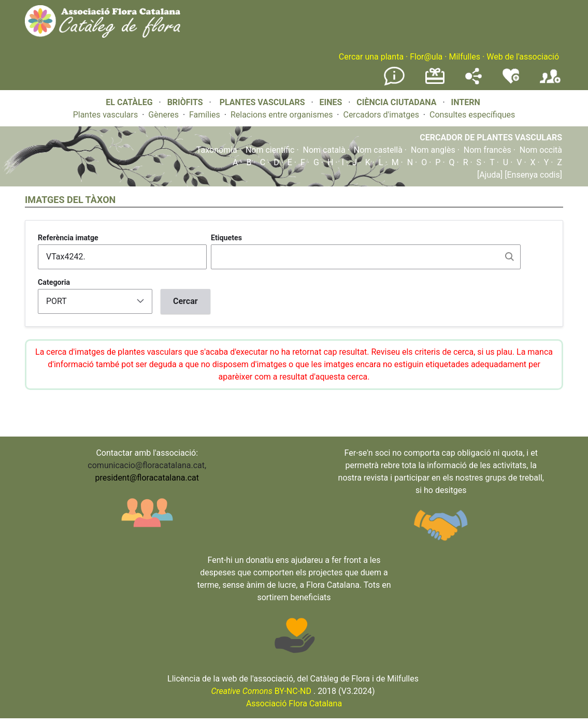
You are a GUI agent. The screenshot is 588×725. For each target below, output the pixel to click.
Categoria (54, 282)
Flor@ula (426, 57)
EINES (331, 102)
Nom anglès (433, 150)
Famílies (205, 115)
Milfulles (464, 57)
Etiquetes (226, 238)
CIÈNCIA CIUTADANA (396, 102)
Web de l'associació (523, 57)
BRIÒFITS (186, 102)
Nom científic (270, 150)
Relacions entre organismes (282, 115)
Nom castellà (378, 150)
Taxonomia (217, 150)
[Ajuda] (490, 175)
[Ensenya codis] (532, 175)
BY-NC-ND (261, 691)
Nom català (324, 150)
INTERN (465, 102)
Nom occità (541, 150)
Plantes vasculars (106, 115)
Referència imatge (68, 238)
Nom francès (487, 150)
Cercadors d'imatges (381, 115)
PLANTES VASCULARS (262, 102)
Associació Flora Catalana (294, 704)
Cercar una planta (371, 57)
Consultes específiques (472, 115)
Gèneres (163, 115)
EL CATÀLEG (129, 102)
